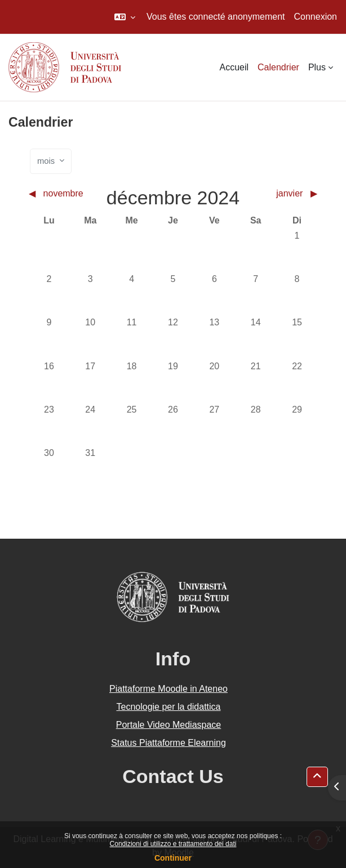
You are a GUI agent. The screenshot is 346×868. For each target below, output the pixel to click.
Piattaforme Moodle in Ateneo (168, 689)
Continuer (173, 858)
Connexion (316, 17)
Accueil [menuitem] (234, 67)
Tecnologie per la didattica (168, 707)
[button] (125, 17)
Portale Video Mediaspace (169, 725)
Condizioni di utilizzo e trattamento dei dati (173, 844)
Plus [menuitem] (317, 67)
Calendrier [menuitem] (278, 67)
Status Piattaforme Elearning (168, 743)
